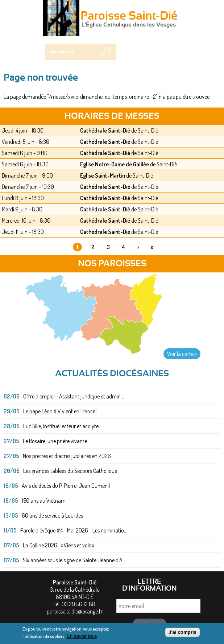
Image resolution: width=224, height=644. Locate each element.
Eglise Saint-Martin (103, 175)
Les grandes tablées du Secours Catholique (70, 471)
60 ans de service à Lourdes (52, 515)
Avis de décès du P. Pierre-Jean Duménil (66, 486)
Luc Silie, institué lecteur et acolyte (61, 426)
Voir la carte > (182, 354)
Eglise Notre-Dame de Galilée (115, 164)
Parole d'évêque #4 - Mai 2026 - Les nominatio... (74, 530)
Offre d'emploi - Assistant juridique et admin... (74, 396)
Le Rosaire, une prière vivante (55, 441)
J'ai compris (182, 633)
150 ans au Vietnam (44, 501)
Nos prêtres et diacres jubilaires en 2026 (67, 456)
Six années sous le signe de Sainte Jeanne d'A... (74, 560)
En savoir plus (82, 638)
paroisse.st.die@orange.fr (75, 611)
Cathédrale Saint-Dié (105, 130)
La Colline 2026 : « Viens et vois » (59, 545)
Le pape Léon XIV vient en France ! (60, 411)
